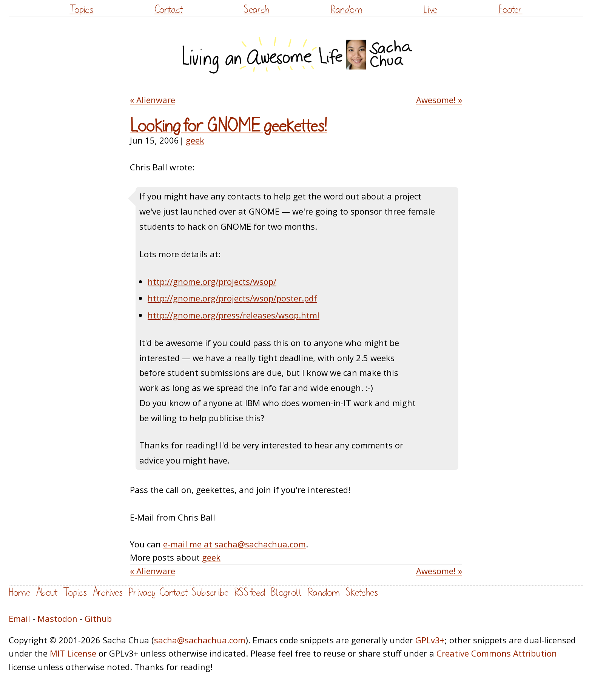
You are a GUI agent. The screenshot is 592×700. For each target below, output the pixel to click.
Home (19, 593)
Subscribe (210, 593)
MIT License (73, 653)
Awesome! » (439, 100)
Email (19, 618)
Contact (169, 10)
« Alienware (153, 100)
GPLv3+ (430, 640)
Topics (81, 10)
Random (346, 10)
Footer (510, 10)
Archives (108, 593)
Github (98, 618)
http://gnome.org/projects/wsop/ (212, 281)
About (47, 593)
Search (256, 10)
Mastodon (57, 618)
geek (195, 140)
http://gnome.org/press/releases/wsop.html (234, 315)
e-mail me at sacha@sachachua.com (234, 544)
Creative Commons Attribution (497, 653)
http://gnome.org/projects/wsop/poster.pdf (232, 298)
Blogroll (286, 593)
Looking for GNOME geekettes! (228, 126)
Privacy (142, 593)
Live (430, 10)
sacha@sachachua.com (200, 640)
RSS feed (250, 593)
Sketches (362, 593)
